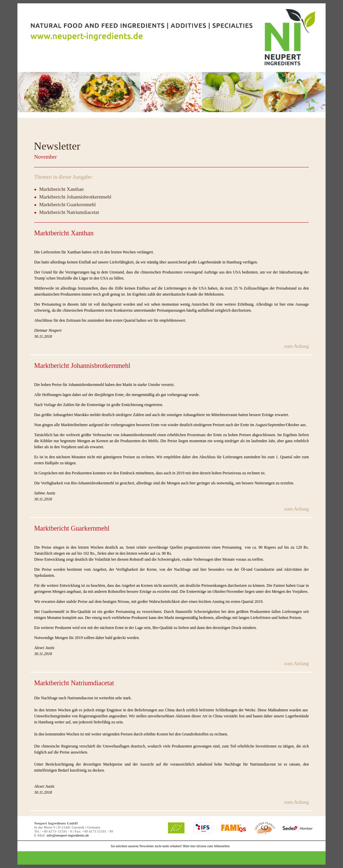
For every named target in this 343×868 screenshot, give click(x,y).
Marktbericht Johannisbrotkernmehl (75, 197)
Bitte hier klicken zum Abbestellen (207, 846)
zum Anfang (296, 346)
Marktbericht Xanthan (61, 189)
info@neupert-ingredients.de (68, 835)
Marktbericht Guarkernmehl (67, 205)
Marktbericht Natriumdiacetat (69, 212)
